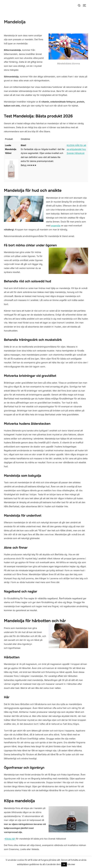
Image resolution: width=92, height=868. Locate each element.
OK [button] (64, 864)
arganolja (56, 226)
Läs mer (71, 864)
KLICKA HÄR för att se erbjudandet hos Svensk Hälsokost (76, 149)
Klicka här (10, 839)
